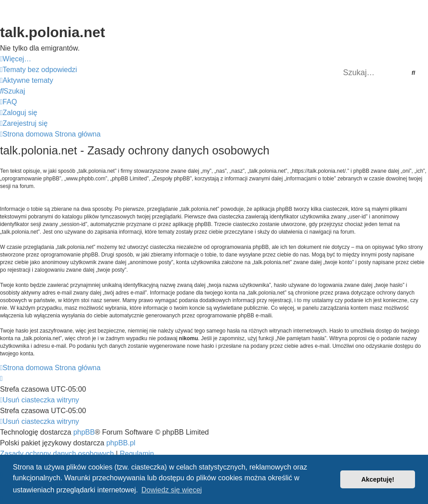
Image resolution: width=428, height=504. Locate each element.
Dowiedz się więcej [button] (172, 490)
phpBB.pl (121, 443)
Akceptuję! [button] (378, 479)
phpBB (84, 432)
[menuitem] (39, 70)
